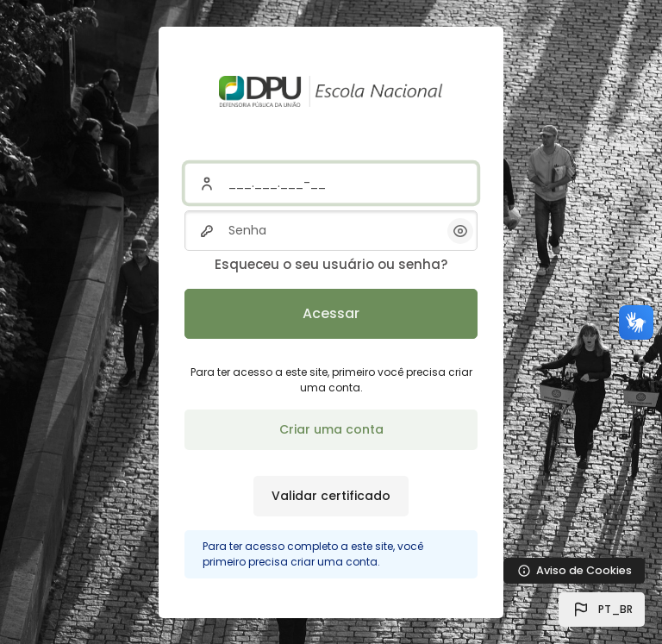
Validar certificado (331, 496)
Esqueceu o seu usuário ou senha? (331, 264)
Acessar (331, 313)
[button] (602, 610)
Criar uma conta (331, 429)
